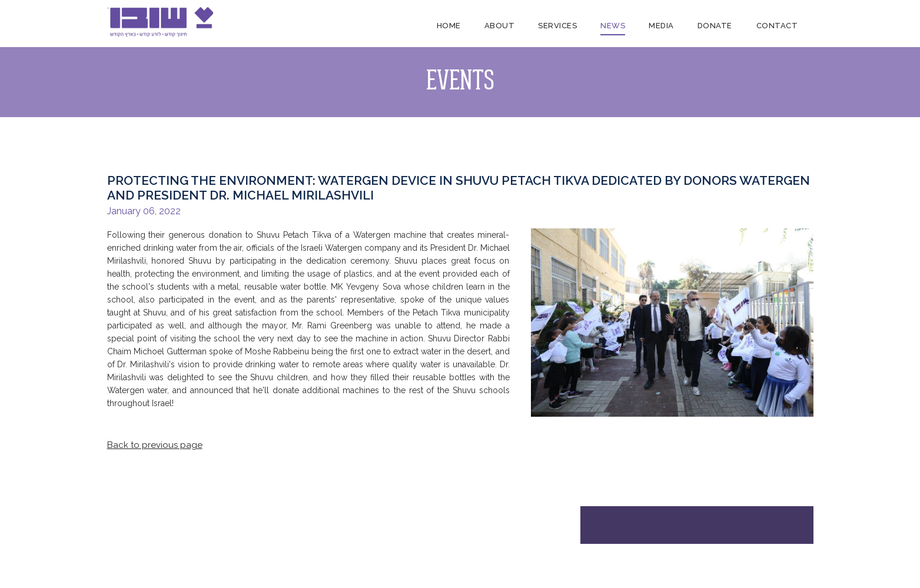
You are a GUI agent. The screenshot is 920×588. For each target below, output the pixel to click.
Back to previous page (155, 445)
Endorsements (171, 559)
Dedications (363, 547)
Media (661, 26)
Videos (315, 559)
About (500, 26)
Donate (715, 26)
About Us (162, 547)
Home (449, 26)
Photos (315, 547)
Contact (777, 26)
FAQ (153, 571)
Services (557, 26)
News (613, 26)
